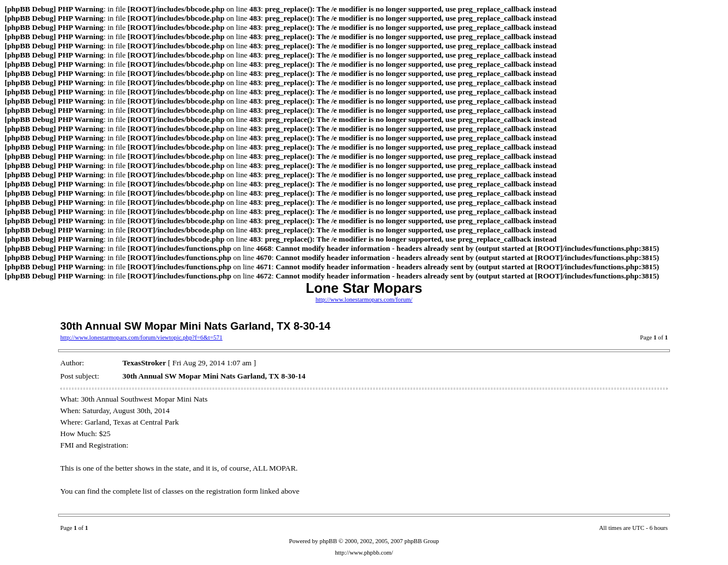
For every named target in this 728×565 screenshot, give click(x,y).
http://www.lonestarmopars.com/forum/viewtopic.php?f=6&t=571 (141, 337)
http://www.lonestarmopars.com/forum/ (364, 299)
